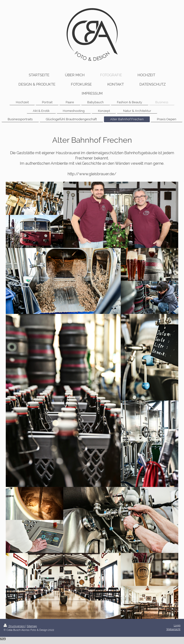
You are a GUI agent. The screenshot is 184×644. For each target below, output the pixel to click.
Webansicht (173, 629)
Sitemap (32, 626)
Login (177, 625)
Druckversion (14, 626)
